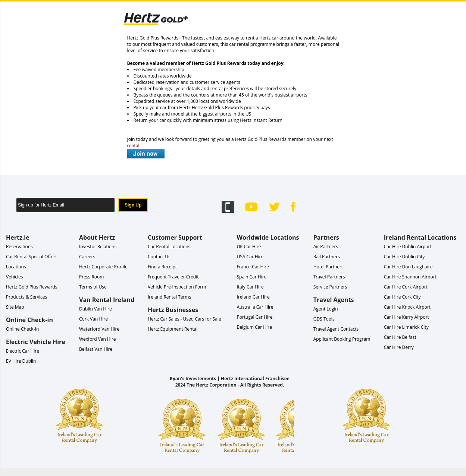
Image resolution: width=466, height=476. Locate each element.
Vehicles (15, 277)
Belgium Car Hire (254, 327)
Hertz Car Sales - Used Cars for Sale (184, 319)
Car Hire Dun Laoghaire (408, 267)
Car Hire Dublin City (404, 257)
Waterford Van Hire (99, 329)
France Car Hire (253, 267)
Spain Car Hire (251, 277)
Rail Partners (327, 257)
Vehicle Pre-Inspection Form (177, 287)
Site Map (15, 307)
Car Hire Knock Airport (407, 307)
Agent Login (326, 309)
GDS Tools (324, 319)
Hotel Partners (329, 267)
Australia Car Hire (255, 307)
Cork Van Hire (93, 319)
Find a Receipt (162, 267)
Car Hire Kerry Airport (406, 317)
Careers (87, 257)
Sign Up (133, 205)
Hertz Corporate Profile (103, 267)
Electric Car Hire (23, 351)
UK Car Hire (249, 247)
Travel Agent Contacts (336, 329)
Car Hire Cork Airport (406, 287)
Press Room (91, 277)
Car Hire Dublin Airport (408, 247)
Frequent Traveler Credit (173, 277)
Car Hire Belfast (400, 337)
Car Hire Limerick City (406, 327)
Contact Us (159, 257)
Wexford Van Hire (98, 339)
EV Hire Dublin (21, 361)
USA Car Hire (250, 257)
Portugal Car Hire (254, 317)
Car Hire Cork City (402, 297)
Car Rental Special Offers (32, 257)
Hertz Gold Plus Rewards (32, 287)
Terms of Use (93, 287)
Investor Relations (98, 247)
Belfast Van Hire (96, 349)
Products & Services (26, 297)
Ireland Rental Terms (169, 297)
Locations (16, 267)
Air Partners (326, 247)
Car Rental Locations (169, 247)
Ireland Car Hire (253, 297)
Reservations (19, 247)
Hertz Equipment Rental (173, 329)
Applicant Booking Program (342, 339)
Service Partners (330, 287)
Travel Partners (329, 277)
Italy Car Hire (250, 287)
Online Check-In (22, 329)
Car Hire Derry (399, 347)
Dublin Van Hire (96, 309)
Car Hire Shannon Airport (410, 277)
